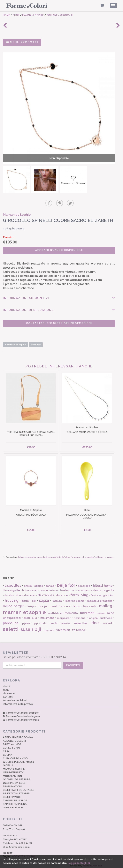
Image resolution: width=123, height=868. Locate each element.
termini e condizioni (15, 698)
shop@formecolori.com (16, 845)
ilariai (25, 598)
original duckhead (101, 616)
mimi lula (30, 616)
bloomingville (11, 588)
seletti (11, 627)
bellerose (84, 584)
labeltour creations (100, 599)
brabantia (67, 588)
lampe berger (13, 604)
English (19, 854)
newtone (80, 616)
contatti (8, 695)
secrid (107, 621)
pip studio (41, 621)
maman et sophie (24, 610)
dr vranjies (46, 593)
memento (71, 611)
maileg (106, 604)
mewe (101, 611)
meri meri (87, 611)
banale (50, 584)
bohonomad (30, 588)
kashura (57, 599)
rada (54, 621)
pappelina (11, 621)
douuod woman (26, 593)
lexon (77, 604)
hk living (12, 598)
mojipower (64, 616)
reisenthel (81, 621)
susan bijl (31, 627)
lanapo (31, 604)
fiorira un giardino (103, 593)
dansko (9, 593)
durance (62, 593)
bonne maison (49, 588)
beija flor (66, 583)
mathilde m (55, 611)
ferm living (79, 593)
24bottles (13, 583)
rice (95, 621)
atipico (39, 584)
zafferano (79, 628)
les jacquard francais (54, 604)
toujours (49, 628)
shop (6, 688)
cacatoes (83, 588)
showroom (9, 691)
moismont (47, 616)
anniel (28, 584)
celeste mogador (103, 588)
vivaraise (63, 628)
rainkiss (66, 621)
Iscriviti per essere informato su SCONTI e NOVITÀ (61, 653)
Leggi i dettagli (77, 863)
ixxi (34, 599)
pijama (26, 621)
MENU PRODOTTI (22, 42)
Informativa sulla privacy (18, 702)
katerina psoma (75, 599)
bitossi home (103, 584)
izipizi (44, 598)
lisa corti (90, 604)
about (7, 684)
